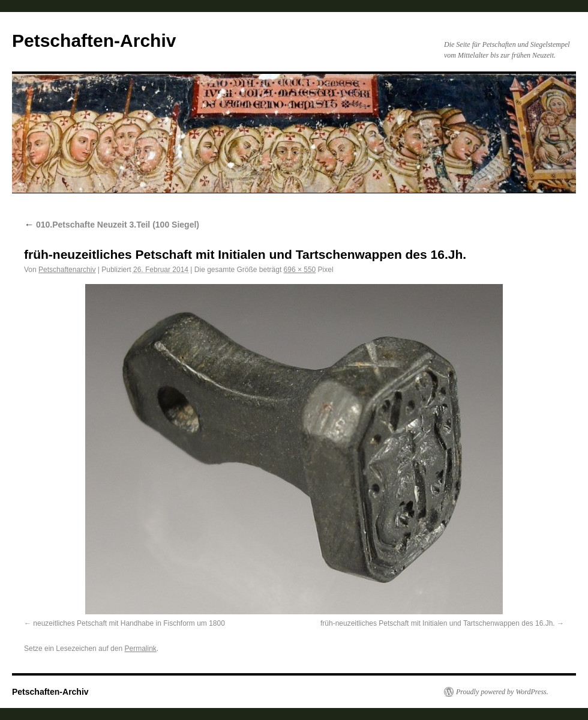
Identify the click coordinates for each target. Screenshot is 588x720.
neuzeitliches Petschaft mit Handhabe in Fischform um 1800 (129, 623)
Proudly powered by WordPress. (502, 692)
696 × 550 (300, 270)
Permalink (140, 649)
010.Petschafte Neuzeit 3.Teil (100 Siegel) (112, 225)
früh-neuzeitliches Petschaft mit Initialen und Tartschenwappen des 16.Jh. (438, 623)
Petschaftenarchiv (67, 270)
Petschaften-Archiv (94, 41)
